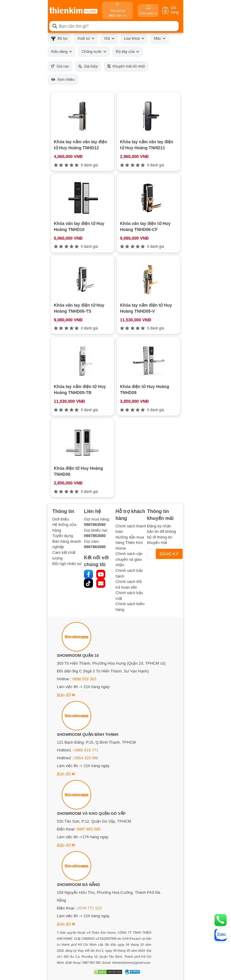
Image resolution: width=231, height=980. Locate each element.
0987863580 (95, 525)
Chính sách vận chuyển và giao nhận (129, 559)
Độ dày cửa (127, 52)
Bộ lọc (59, 39)
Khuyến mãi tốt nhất (126, 66)
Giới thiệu (61, 519)
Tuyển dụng (63, 536)
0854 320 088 (87, 758)
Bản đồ (66, 695)
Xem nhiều (63, 80)
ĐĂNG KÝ (169, 554)
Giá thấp (88, 66)
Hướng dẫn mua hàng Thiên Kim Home (130, 543)
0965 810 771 (87, 750)
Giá (109, 38)
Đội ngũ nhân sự (67, 564)
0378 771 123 (90, 908)
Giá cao (60, 66)
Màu (159, 38)
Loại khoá (134, 38)
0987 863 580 (88, 829)
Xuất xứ (86, 38)
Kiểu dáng (62, 52)
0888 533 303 (84, 679)
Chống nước (94, 52)
